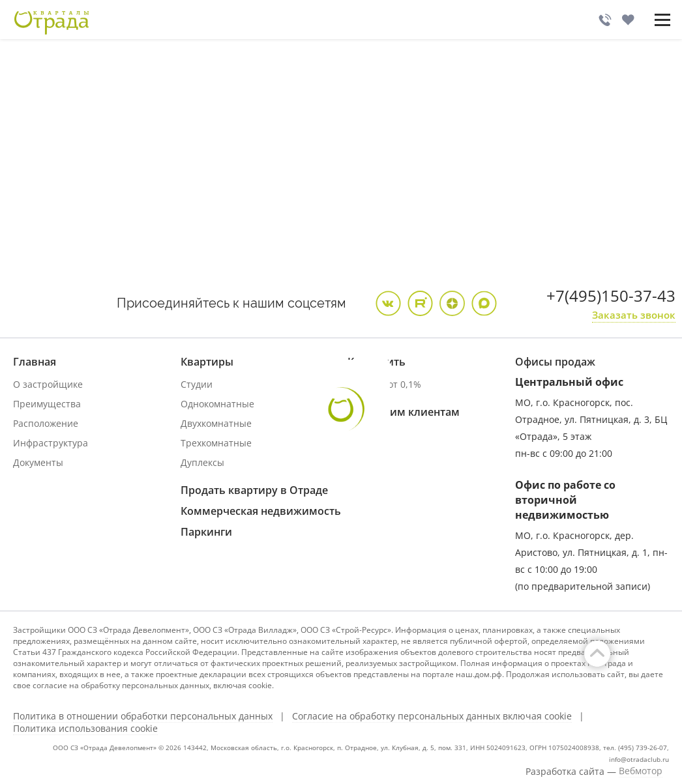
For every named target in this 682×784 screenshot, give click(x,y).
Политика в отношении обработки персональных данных (143, 716)
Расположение (46, 423)
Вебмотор (641, 771)
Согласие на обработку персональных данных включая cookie (432, 716)
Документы (38, 462)
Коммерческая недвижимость (261, 511)
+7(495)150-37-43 (611, 296)
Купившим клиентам (404, 412)
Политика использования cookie (85, 729)
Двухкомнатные (216, 423)
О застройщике (48, 384)
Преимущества (47, 404)
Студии (197, 384)
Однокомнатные (217, 404)
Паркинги (206, 532)
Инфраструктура (51, 443)
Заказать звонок (634, 315)
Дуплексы (202, 462)
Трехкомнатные (216, 443)
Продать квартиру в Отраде (254, 490)
